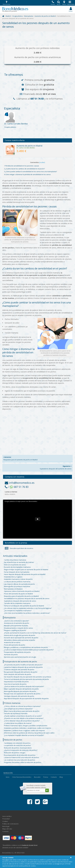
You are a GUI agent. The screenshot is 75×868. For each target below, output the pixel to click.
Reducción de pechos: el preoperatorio (18, 748)
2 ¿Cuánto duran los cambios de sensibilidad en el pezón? (24, 169)
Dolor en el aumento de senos (15, 565)
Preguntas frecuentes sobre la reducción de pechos (23, 762)
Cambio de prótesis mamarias (15, 560)
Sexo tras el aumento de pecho (15, 684)
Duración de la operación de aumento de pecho (21, 638)
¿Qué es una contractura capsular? (16, 621)
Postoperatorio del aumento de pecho (21, 662)
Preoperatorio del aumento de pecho (17, 652)
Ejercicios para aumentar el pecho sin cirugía (20, 657)
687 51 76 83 (37, 99)
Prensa (46, 777)
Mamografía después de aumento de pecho (20, 691)
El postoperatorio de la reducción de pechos (20, 755)
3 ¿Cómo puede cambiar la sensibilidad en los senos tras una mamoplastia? (31, 172)
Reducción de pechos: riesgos (15, 753)
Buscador (37, 777)
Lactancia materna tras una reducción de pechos (22, 757)
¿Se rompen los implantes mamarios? (18, 611)
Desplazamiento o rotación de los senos (18, 628)
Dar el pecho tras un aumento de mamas (19, 562)
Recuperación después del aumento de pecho (21, 672)
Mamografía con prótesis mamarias (17, 586)
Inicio (8, 777)
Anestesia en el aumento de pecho (17, 623)
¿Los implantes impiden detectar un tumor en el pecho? (24, 735)
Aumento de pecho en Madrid (45, 16)
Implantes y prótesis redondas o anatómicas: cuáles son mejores (28, 728)
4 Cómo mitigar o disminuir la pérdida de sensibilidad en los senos (27, 175)
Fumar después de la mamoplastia (17, 572)
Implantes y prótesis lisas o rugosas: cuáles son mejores (24, 730)
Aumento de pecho (11, 655)
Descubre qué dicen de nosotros (19, 548)
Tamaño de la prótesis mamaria (16, 713)
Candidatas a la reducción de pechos (17, 743)
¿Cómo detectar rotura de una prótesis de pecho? (22, 721)
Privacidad (6, 819)
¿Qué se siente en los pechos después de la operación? (24, 686)
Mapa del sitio (7, 829)
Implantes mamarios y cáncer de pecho (18, 579)
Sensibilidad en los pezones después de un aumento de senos (27, 598)
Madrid (8, 16)
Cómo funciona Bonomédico (22, 777)
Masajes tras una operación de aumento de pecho (22, 694)
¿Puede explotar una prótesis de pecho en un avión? (23, 716)
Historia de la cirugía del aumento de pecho (20, 635)
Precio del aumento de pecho (15, 645)
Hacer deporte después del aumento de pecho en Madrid (25, 574)
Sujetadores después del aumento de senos (37, 467)
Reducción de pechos (13, 740)
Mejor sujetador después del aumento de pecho (21, 689)
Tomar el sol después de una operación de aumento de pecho (26, 679)
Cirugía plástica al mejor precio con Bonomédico (21, 501)
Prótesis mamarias (12, 703)
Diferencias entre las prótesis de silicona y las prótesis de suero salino (29, 733)
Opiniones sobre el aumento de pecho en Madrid (22, 591)
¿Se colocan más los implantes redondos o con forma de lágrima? (28, 608)
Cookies (5, 821)
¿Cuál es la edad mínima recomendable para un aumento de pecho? (29, 650)
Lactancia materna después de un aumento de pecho (23, 667)
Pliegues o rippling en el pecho (15, 630)
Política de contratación (10, 824)
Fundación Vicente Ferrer (30, 845)
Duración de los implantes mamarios (17, 567)
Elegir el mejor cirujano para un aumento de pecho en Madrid (26, 570)
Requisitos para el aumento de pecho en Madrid (37, 458)
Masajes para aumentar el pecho (16, 626)
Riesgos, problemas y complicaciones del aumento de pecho (26, 647)
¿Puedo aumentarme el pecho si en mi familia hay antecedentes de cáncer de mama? (35, 633)
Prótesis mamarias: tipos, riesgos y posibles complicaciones (26, 726)
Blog (61, 777)
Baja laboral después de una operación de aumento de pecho (26, 698)
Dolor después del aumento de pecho (18, 674)
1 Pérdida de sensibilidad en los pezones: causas (22, 166)
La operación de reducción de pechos (17, 745)
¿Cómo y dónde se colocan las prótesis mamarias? (22, 706)
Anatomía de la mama (12, 642)
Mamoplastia (29, 16)
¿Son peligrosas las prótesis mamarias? (18, 709)
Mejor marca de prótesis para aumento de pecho (22, 711)
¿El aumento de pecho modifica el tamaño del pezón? (23, 665)
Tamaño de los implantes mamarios (17, 603)
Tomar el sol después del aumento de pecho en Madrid (24, 606)
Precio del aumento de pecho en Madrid (18, 594)
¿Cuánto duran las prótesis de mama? (18, 723)
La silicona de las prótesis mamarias (17, 582)
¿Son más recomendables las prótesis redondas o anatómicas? (27, 613)
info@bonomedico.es (20, 483)
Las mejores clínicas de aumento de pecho (19, 584)
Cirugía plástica (17, 16)
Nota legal (6, 826)
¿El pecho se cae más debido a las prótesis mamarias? (24, 718)
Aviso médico (7, 816)
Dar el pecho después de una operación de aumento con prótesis (28, 677)
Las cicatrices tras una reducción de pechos (20, 760)
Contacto (54, 777)
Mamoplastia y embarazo (13, 589)
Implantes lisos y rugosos (13, 577)
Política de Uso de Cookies (44, 864)
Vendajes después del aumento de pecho (19, 696)
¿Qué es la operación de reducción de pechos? (21, 750)
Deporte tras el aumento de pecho (16, 682)
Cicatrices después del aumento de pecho (19, 670)
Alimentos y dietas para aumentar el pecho (20, 640)
